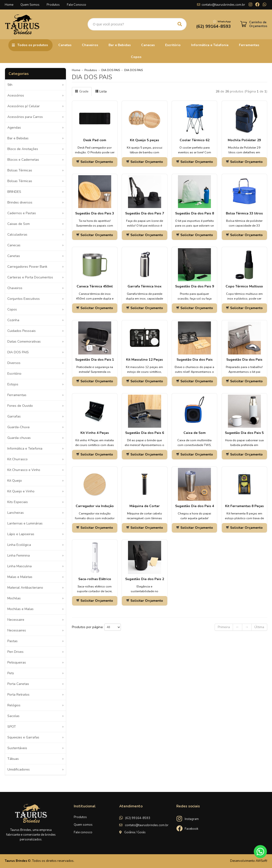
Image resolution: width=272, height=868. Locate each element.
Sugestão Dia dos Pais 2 (145, 579)
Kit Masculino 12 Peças (144, 360)
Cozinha (13, 320)
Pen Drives (15, 652)
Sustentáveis (17, 748)
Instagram (192, 819)
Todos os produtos (33, 45)
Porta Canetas (18, 684)
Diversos (14, 363)
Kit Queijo (15, 481)
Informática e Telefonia (210, 45)
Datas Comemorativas (24, 342)
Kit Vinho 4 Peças (95, 433)
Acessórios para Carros (25, 117)
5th (10, 85)
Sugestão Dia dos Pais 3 (95, 213)
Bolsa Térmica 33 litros (244, 213)
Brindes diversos (20, 202)
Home (9, 5)
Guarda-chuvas (19, 438)
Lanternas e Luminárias (25, 523)
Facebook (191, 829)
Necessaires (17, 630)
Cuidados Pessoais (22, 331)
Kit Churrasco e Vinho (24, 470)
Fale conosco (83, 832)
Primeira (224, 627)
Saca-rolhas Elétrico (95, 579)
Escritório (173, 45)
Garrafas (14, 416)
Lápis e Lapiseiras (21, 534)
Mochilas (14, 598)
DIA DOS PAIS (18, 352)
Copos (136, 57)
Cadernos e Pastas (22, 213)
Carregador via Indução (95, 506)
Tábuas (13, 759)
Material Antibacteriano (25, 588)
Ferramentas (249, 45)
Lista (101, 91)
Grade (82, 91)
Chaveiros (90, 45)
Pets (11, 673)
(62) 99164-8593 (138, 818)
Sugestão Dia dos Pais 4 (195, 506)
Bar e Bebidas (120, 45)
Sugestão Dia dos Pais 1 (95, 360)
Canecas (148, 45)
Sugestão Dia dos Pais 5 (244, 433)
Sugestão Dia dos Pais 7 (145, 213)
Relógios (14, 705)
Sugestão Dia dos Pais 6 (145, 433)
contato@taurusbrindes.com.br (223, 5)
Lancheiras (16, 513)
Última (259, 627)
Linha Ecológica (19, 545)
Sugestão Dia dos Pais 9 (195, 286)
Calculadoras (17, 235)
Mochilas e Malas (20, 609)
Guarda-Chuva (18, 427)
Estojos (13, 384)
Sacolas (13, 716)
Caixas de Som (19, 224)
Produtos (53, 5)
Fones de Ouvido (20, 406)
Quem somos (83, 825)
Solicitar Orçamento (95, 162)
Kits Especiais (18, 502)
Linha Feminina (19, 555)
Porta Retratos (18, 695)
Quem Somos (30, 5)
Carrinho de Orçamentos (258, 24)
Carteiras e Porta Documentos (30, 277)
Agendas (14, 128)
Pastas (12, 641)
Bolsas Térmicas (20, 170)
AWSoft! (261, 861)
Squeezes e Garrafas (23, 737)
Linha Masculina (20, 566)
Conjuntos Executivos (24, 299)
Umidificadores (19, 769)
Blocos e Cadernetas (23, 160)
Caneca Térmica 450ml (95, 286)
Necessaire (16, 620)
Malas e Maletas (20, 577)
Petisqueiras (17, 662)
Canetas (65, 45)
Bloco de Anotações (23, 149)
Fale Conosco (77, 5)
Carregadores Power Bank (27, 267)
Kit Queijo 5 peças (144, 140)
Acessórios (16, 95)
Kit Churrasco (17, 459)
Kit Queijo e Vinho (21, 491)
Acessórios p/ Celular (24, 106)
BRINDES (14, 192)
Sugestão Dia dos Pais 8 (195, 213)
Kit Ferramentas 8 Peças (244, 506)
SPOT (12, 727)
